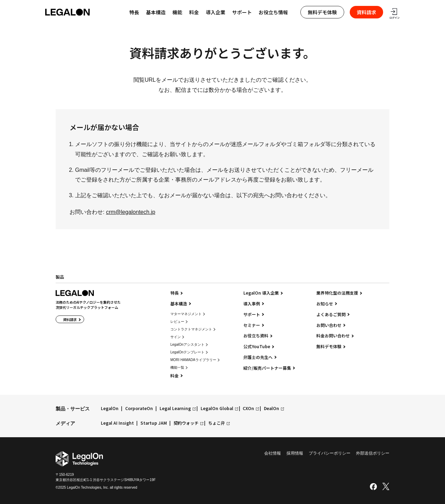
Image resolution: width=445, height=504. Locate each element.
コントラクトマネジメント (191, 329)
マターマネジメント (186, 314)
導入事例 (252, 304)
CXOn (248, 409)
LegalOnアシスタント (187, 345)
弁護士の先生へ (258, 357)
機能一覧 (177, 367)
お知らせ (325, 304)
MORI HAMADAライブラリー (193, 360)
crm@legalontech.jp (131, 212)
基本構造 (156, 12)
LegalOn (110, 409)
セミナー (252, 325)
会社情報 (273, 453)
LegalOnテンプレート (187, 352)
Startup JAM (154, 423)
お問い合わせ (329, 325)
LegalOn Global (217, 409)
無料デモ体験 (322, 12)
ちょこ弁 (217, 423)
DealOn (272, 409)
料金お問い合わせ (333, 336)
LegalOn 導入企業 (261, 293)
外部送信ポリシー (373, 453)
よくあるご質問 (331, 314)
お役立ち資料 (256, 336)
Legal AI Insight (117, 423)
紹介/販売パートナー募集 (267, 368)
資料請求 (366, 12)
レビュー (177, 322)
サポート (242, 12)
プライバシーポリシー (330, 453)
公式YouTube (257, 346)
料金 (194, 12)
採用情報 (295, 453)
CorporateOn (139, 409)
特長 (175, 293)
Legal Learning (175, 409)
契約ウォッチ (186, 423)
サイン (176, 337)
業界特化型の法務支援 (337, 293)
